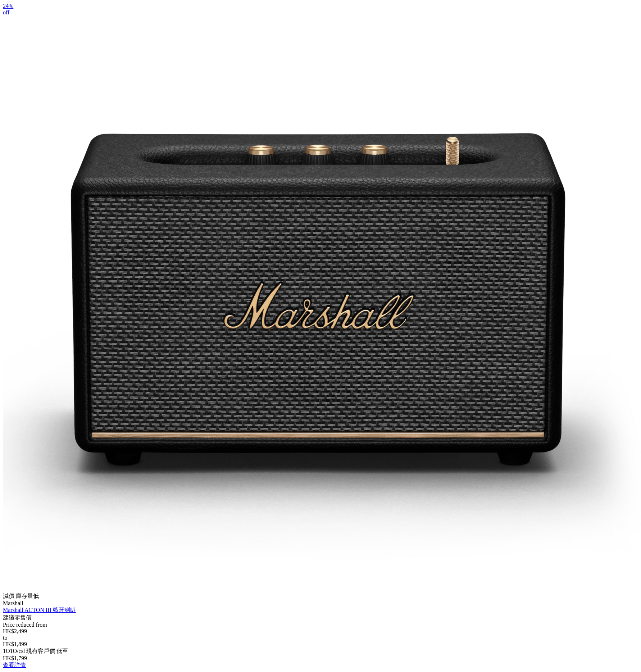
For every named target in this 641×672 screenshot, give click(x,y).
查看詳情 (14, 665)
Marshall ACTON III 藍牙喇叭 (39, 610)
